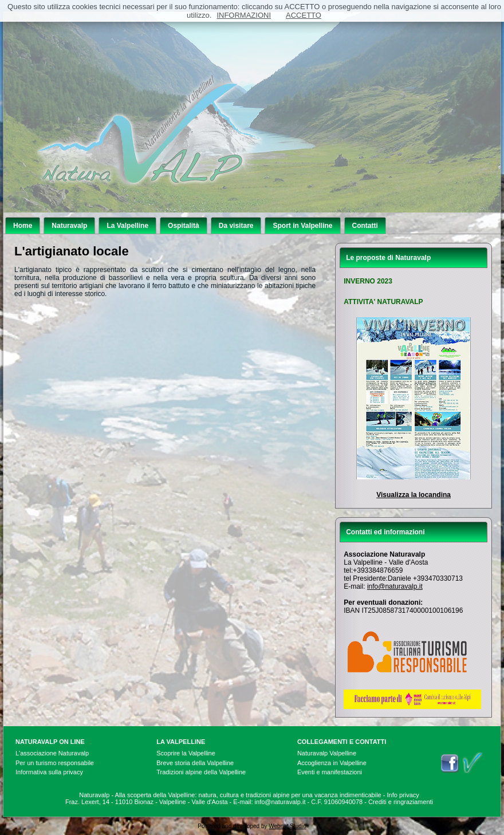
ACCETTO (304, 15)
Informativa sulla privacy (49, 772)
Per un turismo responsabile (55, 763)
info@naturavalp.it (395, 586)
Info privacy (403, 795)
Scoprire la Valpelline (186, 753)
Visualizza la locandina (414, 495)
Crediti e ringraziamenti (401, 802)
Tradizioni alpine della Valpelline (201, 772)
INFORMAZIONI (244, 15)
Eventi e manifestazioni (330, 772)
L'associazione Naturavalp (52, 753)
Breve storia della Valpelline (195, 763)
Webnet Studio (287, 826)
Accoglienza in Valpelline (332, 763)
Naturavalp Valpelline (327, 753)
